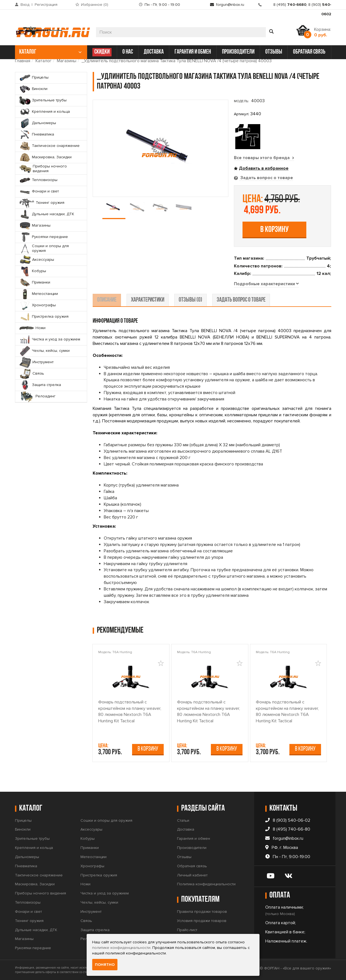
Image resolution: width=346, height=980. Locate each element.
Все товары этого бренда (264, 158)
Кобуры (88, 839)
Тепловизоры (28, 903)
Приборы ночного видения (41, 893)
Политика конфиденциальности (206, 884)
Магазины (67, 61)
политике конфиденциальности (121, 948)
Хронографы (92, 866)
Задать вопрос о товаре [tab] (266, 178)
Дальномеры (27, 857)
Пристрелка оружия (99, 875)
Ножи (85, 884)
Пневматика (26, 866)
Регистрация (46, 5)
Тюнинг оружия (29, 921)
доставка (154, 52)
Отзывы (184, 857)
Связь (86, 921)
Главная (23, 61)
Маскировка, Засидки (35, 884)
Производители (192, 848)
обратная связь (309, 52)
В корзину (274, 230)
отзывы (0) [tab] (190, 300)
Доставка (186, 830)
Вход (25, 5)
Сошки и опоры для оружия (106, 820)
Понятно (105, 965)
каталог (50, 52)
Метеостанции (94, 857)
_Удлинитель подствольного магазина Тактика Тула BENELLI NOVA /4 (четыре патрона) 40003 (177, 61)
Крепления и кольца (34, 848)
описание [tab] (107, 300)
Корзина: (323, 32)
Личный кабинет (192, 875)
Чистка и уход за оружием (105, 893)
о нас (128, 52)
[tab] (267, 284)
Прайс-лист (187, 930)
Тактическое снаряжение (39, 875)
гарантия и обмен (193, 52)
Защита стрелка (95, 930)
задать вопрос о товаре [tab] (241, 300)
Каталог (44, 61)
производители (238, 52)
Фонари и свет (28, 912)
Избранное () (95, 5)
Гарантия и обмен (194, 839)
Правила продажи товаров (202, 912)
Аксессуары (91, 830)
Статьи (183, 820)
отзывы (274, 52)
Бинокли (23, 830)
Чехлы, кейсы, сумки (99, 903)
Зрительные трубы (32, 839)
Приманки (90, 848)
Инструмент (91, 912)
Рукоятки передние (33, 948)
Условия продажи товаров (202, 921)
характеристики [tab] (148, 300)
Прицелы (23, 820)
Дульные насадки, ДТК (36, 930)
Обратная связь (192, 866)
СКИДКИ (102, 52)
